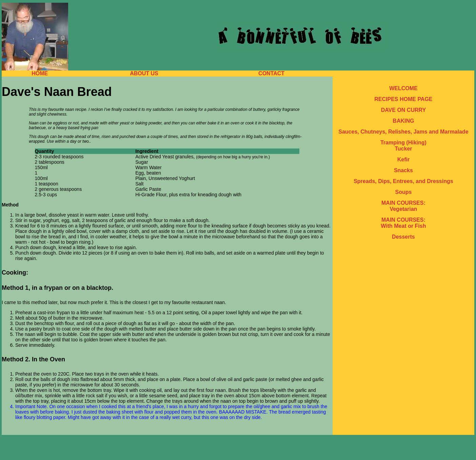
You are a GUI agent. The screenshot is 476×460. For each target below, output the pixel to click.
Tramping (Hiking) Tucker (403, 146)
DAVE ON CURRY (403, 110)
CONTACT (271, 73)
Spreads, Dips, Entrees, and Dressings (403, 181)
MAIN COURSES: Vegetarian (403, 206)
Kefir (403, 159)
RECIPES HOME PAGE (403, 99)
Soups (403, 192)
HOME (40, 73)
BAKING (403, 121)
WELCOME (403, 88)
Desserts (403, 237)
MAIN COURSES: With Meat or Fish (403, 223)
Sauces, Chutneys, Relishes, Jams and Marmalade (403, 132)
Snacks (403, 170)
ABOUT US (144, 73)
